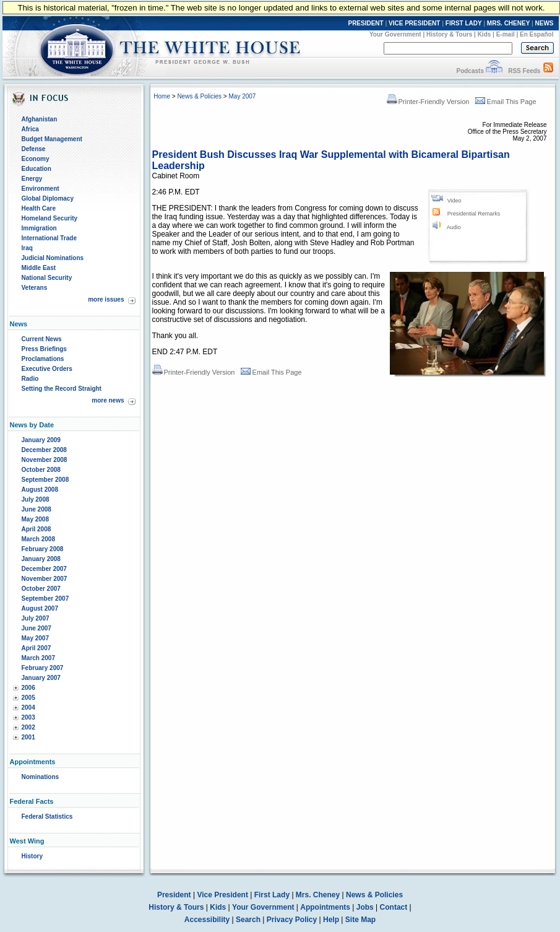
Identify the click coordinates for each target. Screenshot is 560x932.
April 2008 (37, 529)
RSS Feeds (524, 71)
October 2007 (41, 589)
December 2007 (44, 569)
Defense (34, 149)
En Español (536, 34)
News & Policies (199, 96)
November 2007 (45, 579)
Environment (41, 189)
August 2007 (40, 608)
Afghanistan (40, 119)
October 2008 (41, 470)
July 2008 (36, 499)
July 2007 (36, 618)
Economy (36, 159)
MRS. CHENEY (508, 23)
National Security (47, 278)
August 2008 (40, 490)
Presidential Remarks (474, 214)
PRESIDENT (365, 23)
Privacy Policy (292, 920)
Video (454, 201)
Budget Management (52, 139)
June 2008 (37, 509)
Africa (30, 129)
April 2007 (37, 648)
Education (37, 169)
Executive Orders (47, 369)
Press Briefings (44, 349)
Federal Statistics (47, 817)
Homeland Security (50, 218)
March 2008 (38, 539)
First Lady (272, 895)
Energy (32, 179)
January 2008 (41, 559)
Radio (30, 379)
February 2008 (43, 549)
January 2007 (41, 678)
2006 (28, 688)
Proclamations (43, 359)
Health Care (39, 208)
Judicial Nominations (53, 258)
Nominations (41, 777)
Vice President (222, 895)
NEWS (545, 23)
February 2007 (43, 668)
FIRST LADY (464, 23)
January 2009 (41, 440)
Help (331, 920)
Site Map (360, 920)
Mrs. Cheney (318, 895)
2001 (28, 737)
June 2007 (37, 628)
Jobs (365, 907)
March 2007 (38, 658)
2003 (28, 717)
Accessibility (207, 920)
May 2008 (35, 519)
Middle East (39, 268)
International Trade (49, 238)
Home (162, 96)
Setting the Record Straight (62, 389)
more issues (106, 299)
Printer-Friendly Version (428, 102)
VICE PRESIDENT (414, 23)
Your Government (395, 34)
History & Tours (449, 34)
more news (108, 400)
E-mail (506, 34)
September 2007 (45, 599)
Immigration (39, 228)
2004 (28, 708)
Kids (485, 34)
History (32, 856)
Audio (454, 227)
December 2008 (44, 450)
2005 (28, 698)
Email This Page (506, 102)
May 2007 (35, 638)
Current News (42, 339)
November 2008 (45, 460)
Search (248, 920)
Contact (394, 907)
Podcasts (470, 71)
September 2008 (45, 480)
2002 (28, 727)
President (174, 895)
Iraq (27, 248)
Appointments (325, 907)
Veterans (35, 288)
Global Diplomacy (48, 198)
